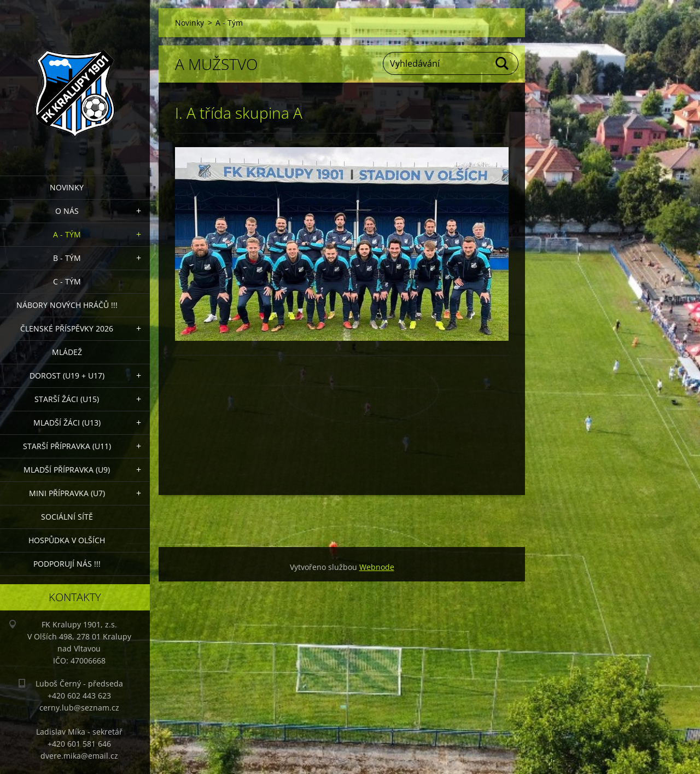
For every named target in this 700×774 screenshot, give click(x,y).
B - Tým (67, 258)
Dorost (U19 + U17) (67, 376)
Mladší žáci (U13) (67, 423)
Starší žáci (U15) (67, 399)
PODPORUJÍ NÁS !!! (67, 564)
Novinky (67, 187)
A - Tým (67, 234)
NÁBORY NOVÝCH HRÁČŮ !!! (67, 305)
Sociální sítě (67, 517)
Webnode (377, 567)
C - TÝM (67, 281)
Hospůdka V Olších (67, 540)
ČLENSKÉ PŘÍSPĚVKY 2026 (67, 328)
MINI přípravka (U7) (67, 493)
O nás (67, 211)
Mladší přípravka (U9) (67, 470)
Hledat (503, 63)
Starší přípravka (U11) (67, 446)
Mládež (67, 352)
